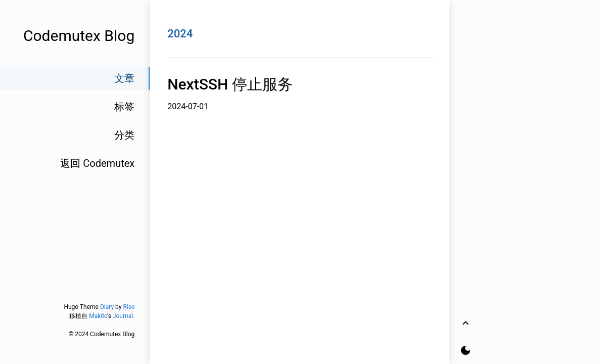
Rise (129, 307)
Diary (107, 307)
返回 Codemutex (97, 163)
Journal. (124, 316)
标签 (124, 107)
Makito (98, 316)
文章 (124, 78)
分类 (124, 135)
